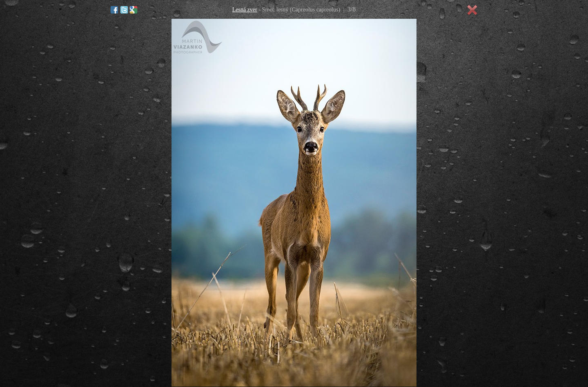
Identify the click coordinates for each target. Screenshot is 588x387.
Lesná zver (245, 10)
